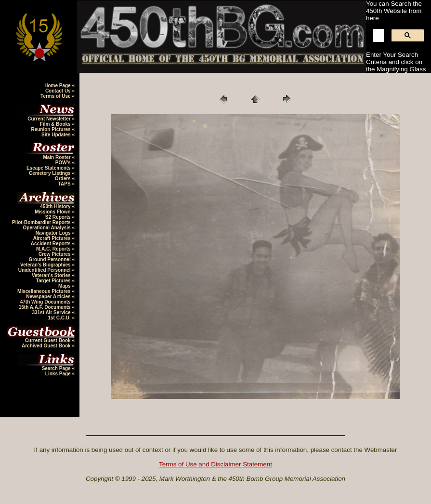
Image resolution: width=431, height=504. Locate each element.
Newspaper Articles (49, 297)
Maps (65, 286)
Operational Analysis (48, 228)
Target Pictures (54, 281)
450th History (56, 206)
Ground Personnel (50, 259)
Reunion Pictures (51, 129)
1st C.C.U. (60, 318)
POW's (64, 163)
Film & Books (56, 124)
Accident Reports (52, 244)
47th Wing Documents (46, 302)
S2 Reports (59, 217)
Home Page (58, 86)
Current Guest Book (49, 340)
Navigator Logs (54, 233)
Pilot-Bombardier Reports (42, 222)
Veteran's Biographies (46, 265)
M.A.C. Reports (54, 249)
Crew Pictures (55, 254)
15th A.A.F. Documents (46, 307)
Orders (64, 179)
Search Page (57, 368)
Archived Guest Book (47, 346)
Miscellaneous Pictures (45, 291)
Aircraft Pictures (53, 238)
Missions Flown (53, 212)
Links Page (59, 374)
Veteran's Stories (52, 275)
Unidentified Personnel (45, 270)
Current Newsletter (50, 119)
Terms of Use (56, 96)
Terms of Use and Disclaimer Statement (215, 464)
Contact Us (59, 91)
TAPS (65, 184)
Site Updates (57, 135)
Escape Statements (49, 168)
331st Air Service (52, 312)
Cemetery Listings (50, 173)
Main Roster (57, 157)
